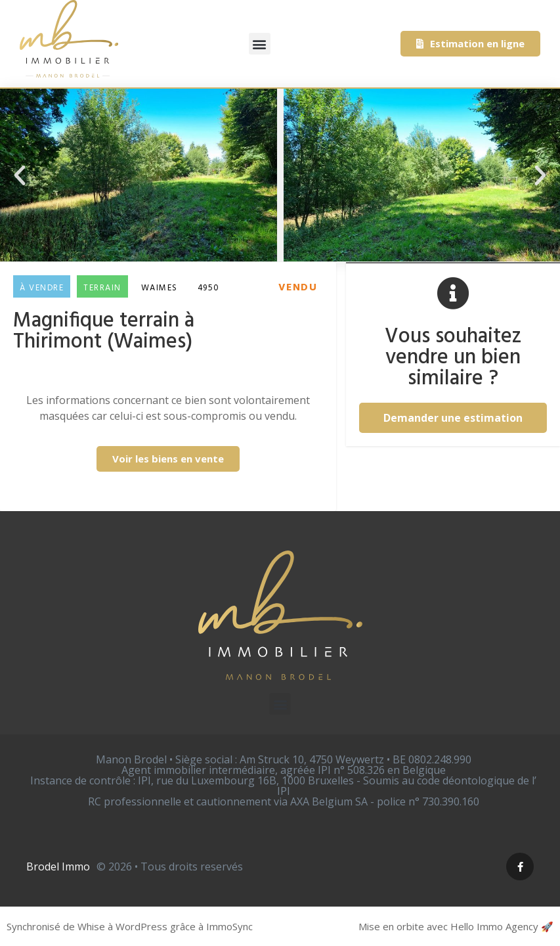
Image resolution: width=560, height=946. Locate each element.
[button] (260, 44)
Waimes (160, 288)
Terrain (102, 288)
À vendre (42, 288)
